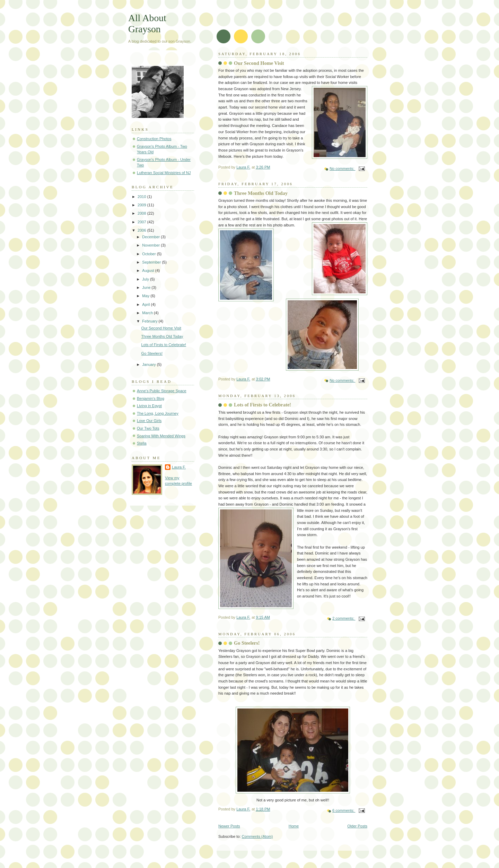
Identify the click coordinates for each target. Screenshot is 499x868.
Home (294, 826)
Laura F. (179, 467)
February (150, 321)
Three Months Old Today (261, 193)
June (147, 287)
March (148, 313)
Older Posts (357, 826)
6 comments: (344, 810)
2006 (142, 230)
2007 (142, 222)
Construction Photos (154, 139)
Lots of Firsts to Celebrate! (262, 405)
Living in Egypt (149, 406)
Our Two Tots (148, 428)
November (151, 245)
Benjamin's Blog (151, 398)
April (146, 304)
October (149, 254)
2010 (142, 197)
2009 (142, 205)
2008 (142, 213)
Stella (142, 443)
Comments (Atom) (257, 836)
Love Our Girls (149, 421)
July (146, 279)
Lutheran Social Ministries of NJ (164, 173)
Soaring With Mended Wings (161, 436)
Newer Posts (229, 826)
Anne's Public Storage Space (162, 391)
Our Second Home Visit (259, 63)
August (148, 270)
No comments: (342, 169)
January (149, 364)
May (146, 296)
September (152, 262)
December (151, 237)
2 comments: (344, 618)
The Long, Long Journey (158, 413)
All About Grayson (147, 23)
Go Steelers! (247, 643)
